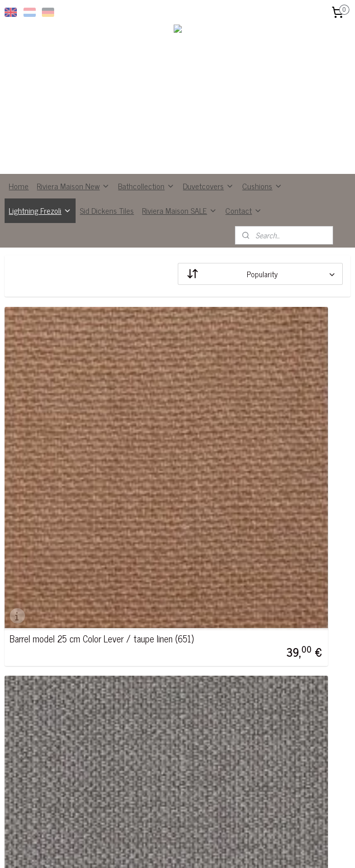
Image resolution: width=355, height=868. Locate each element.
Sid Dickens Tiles (107, 210)
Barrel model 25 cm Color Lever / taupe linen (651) (82, 479)
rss (169, 849)
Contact (244, 210)
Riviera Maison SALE (180, 210)
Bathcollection (146, 186)
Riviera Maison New (73, 186)
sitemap (153, 849)
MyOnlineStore (265, 849)
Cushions (262, 186)
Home (19, 186)
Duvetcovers (208, 186)
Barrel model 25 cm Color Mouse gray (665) (255, 479)
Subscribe (147, 791)
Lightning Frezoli (40, 210)
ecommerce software (197, 849)
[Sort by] (260, 274)
